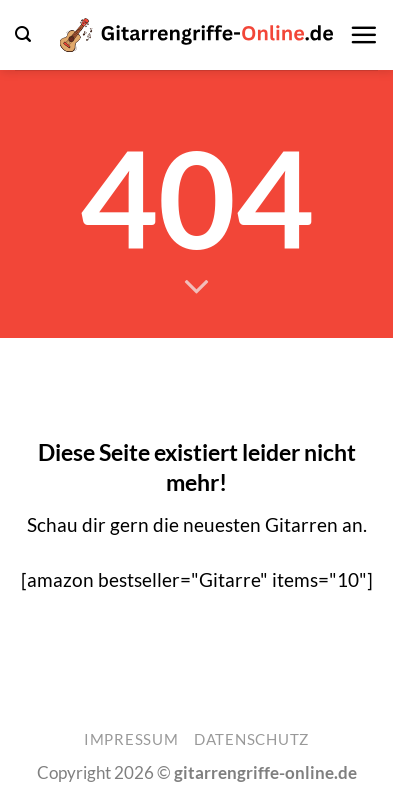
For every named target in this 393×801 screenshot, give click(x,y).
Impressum (131, 739)
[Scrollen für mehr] (196, 287)
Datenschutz (251, 739)
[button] (23, 34)
